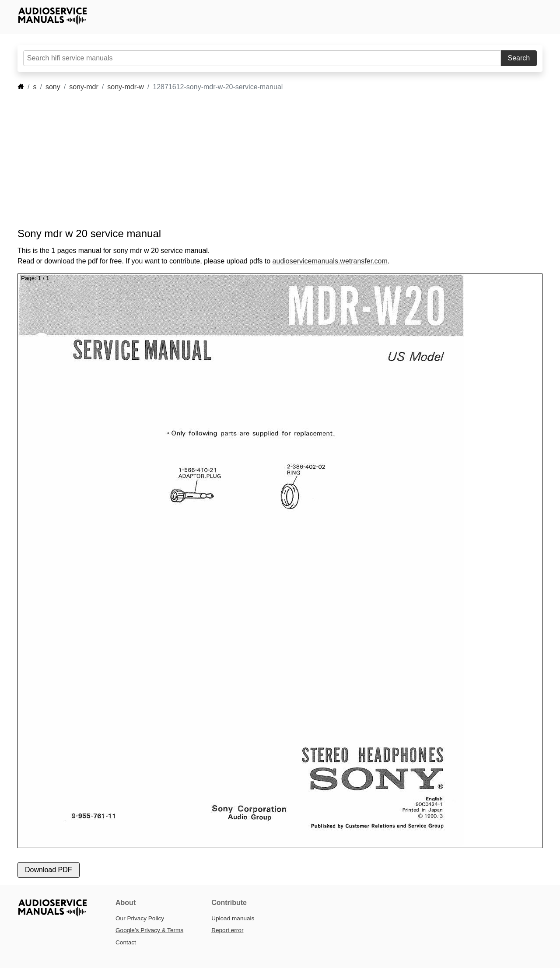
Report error (227, 930)
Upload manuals (233, 918)
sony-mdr (84, 87)
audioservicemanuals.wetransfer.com (330, 261)
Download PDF (49, 870)
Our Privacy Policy (140, 918)
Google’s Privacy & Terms (149, 930)
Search (519, 58)
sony (53, 87)
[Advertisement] (267, 160)
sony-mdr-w (126, 87)
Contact (126, 942)
